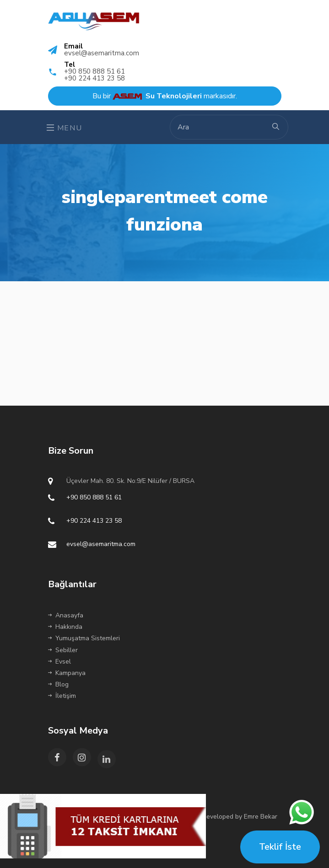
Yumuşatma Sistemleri (84, 638)
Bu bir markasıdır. (165, 96)
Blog (58, 684)
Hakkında (65, 627)
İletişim (62, 696)
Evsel (59, 662)
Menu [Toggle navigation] (65, 128)
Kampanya (67, 673)
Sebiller (63, 650)
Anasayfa (66, 615)
